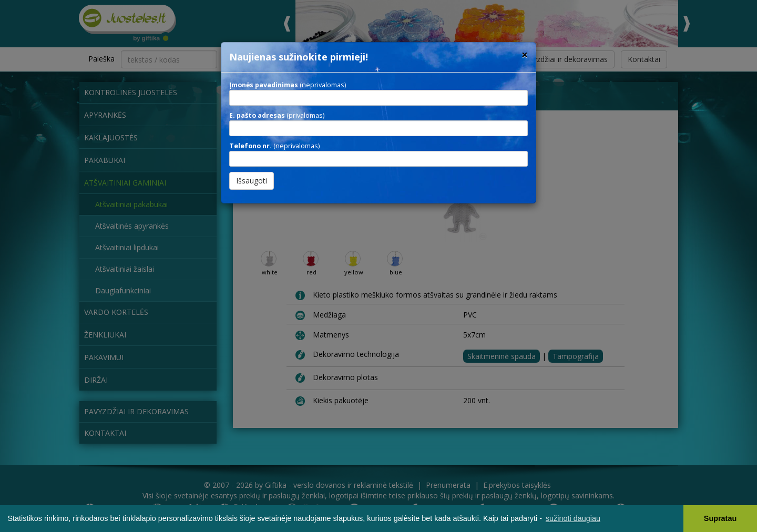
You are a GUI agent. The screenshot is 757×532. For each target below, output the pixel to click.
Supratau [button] (720, 518)
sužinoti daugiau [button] (573, 518)
